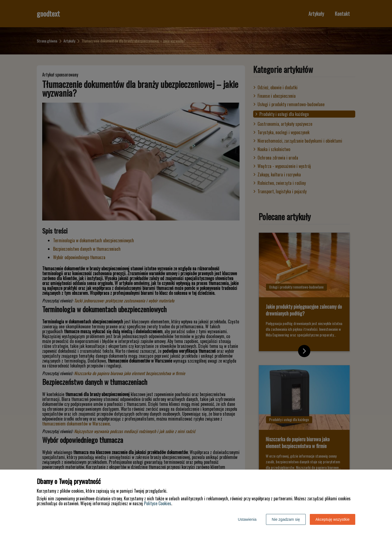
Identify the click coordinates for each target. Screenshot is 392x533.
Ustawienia (247, 519)
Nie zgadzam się (286, 519)
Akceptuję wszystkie (333, 519)
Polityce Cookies (158, 503)
